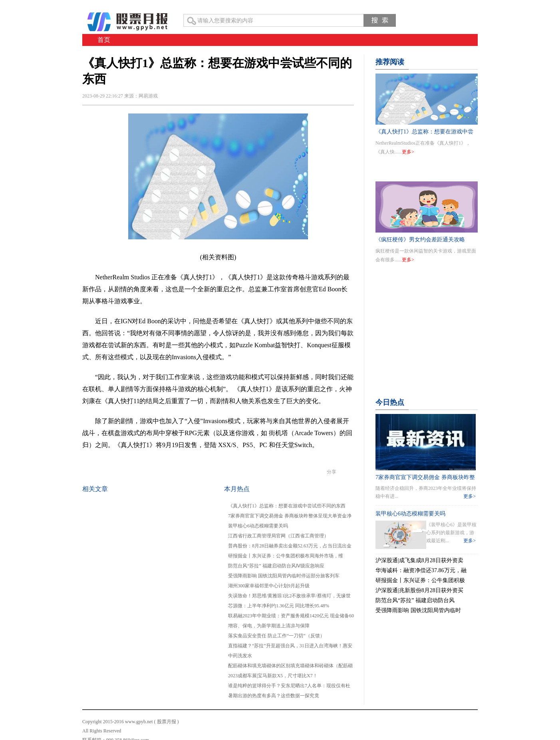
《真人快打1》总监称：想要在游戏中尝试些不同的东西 (287, 506)
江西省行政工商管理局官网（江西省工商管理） (278, 536)
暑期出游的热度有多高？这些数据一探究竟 (274, 696)
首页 (104, 40)
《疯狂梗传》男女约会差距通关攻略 (420, 240)
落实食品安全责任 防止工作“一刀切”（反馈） (276, 636)
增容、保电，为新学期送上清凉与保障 (269, 626)
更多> (408, 152)
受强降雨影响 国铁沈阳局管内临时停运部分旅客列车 (284, 576)
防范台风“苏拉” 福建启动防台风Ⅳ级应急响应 (276, 566)
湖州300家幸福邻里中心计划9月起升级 (269, 586)
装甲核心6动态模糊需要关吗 (258, 526)
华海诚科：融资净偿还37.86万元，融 (421, 570)
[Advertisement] (427, 340)
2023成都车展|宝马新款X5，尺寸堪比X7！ (273, 676)
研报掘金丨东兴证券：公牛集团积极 (420, 580)
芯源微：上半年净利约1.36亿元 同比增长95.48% (279, 606)
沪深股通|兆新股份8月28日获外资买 (419, 590)
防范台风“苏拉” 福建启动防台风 (415, 600)
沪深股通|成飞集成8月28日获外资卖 (419, 560)
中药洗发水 (240, 656)
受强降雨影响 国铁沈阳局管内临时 (418, 610)
